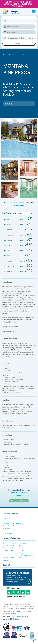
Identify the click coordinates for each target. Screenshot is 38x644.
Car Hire (22, 550)
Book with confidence (10, 526)
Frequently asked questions (12, 523)
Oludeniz (25, 55)
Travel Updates (8, 550)
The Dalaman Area (15, 55)
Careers (6, 531)
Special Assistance (25, 548)
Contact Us (7, 519)
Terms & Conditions (9, 611)
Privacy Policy (21, 611)
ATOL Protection (8, 528)
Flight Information (9, 545)
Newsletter (6, 560)
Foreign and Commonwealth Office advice (26, 555)
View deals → (19, 6)
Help (20, 545)
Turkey (5, 55)
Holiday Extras (24, 543)
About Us (6, 521)
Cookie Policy (7, 533)
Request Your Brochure (10, 548)
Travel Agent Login (23, 616)
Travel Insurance (8, 558)
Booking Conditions (9, 543)
